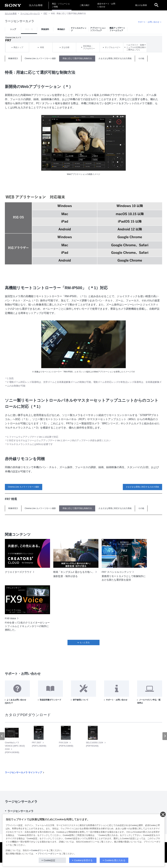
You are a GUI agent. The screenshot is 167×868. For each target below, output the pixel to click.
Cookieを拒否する (83, 860)
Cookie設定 (50, 860)
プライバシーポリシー (48, 854)
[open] (156, 5)
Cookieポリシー (39, 850)
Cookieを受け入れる (115, 860)
